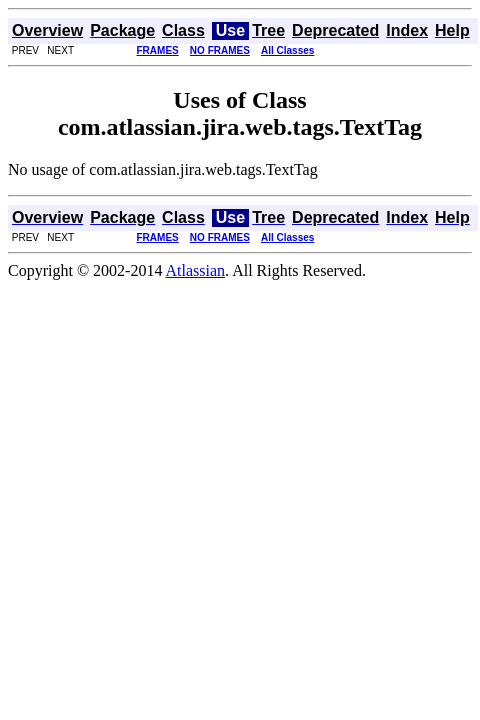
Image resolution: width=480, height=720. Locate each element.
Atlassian (196, 270)
